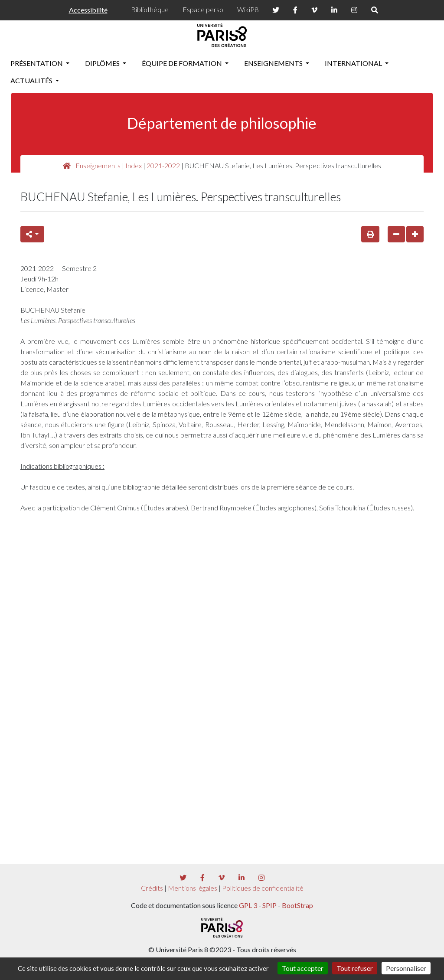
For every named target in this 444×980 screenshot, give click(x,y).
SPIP (269, 905)
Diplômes (103, 63)
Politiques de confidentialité (263, 888)
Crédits (152, 888)
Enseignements (274, 63)
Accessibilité (88, 10)
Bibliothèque (150, 9)
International (354, 63)
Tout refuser (355, 968)
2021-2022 (163, 165)
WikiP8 (248, 9)
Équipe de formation (183, 63)
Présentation (37, 63)
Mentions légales (193, 888)
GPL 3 (248, 905)
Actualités (32, 80)
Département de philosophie (222, 123)
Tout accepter (303, 968)
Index (134, 165)
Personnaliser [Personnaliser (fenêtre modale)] (406, 968)
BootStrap (297, 905)
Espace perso (203, 9)
